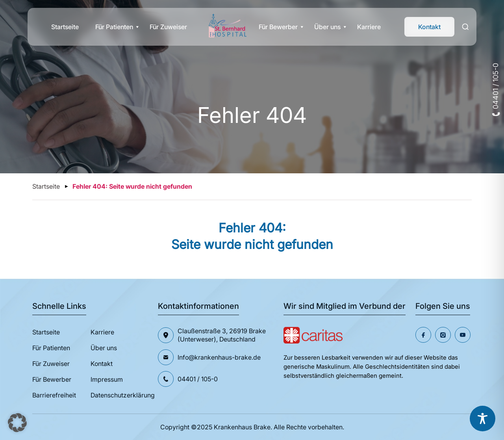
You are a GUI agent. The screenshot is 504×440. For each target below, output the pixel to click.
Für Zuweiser (168, 27)
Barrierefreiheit (54, 395)
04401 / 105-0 (496, 90)
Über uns (327, 27)
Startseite (65, 27)
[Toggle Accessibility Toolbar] (483, 419)
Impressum (107, 379)
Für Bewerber (278, 27)
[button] (17, 423)
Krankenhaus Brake (242, 427)
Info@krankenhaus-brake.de (219, 357)
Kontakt (429, 27)
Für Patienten (114, 27)
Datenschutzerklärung (123, 395)
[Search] (465, 27)
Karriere (369, 27)
